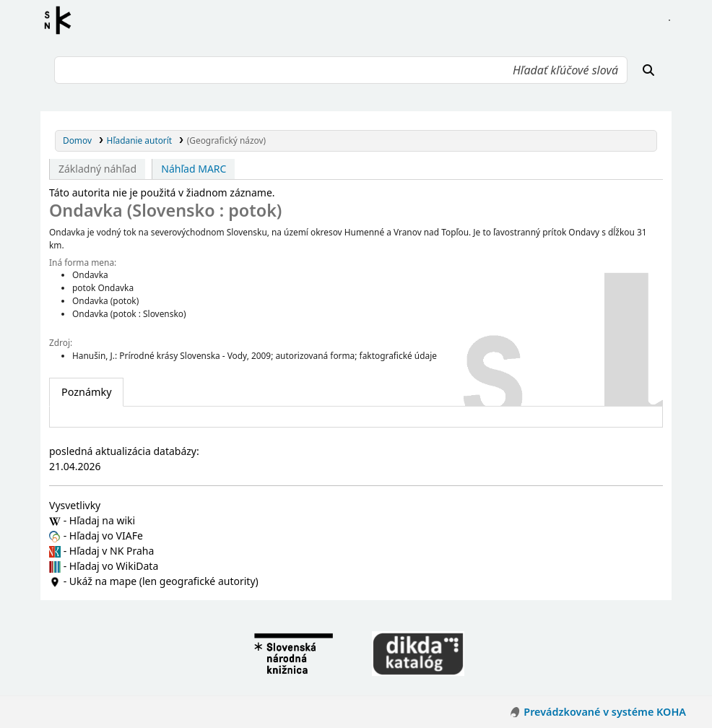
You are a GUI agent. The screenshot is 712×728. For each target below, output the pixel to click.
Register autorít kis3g (62, 20)
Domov (77, 140)
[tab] (86, 392)
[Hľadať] (648, 70)
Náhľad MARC (194, 169)
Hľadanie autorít (140, 140)
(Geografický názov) (226, 140)
